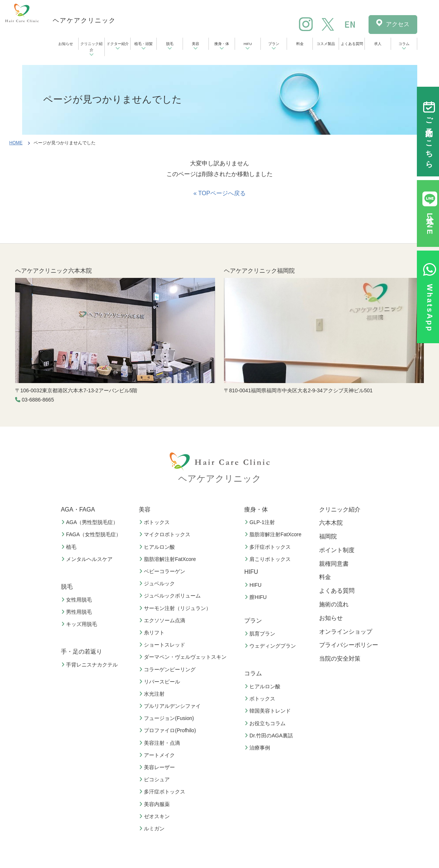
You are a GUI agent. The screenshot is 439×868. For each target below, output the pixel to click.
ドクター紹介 (118, 44)
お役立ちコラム (266, 723)
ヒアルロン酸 (158, 547)
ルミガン (153, 829)
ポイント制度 (337, 550)
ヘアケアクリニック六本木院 (53, 271)
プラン (274, 44)
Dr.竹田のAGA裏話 (269, 736)
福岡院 (328, 536)
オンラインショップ (346, 632)
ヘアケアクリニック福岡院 (259, 271)
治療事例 (258, 748)
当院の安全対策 (340, 659)
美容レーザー (158, 767)
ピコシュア (155, 779)
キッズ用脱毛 (80, 624)
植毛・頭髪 (144, 44)
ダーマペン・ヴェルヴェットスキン (184, 657)
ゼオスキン (155, 816)
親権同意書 (334, 564)
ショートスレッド (163, 645)
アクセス (398, 24)
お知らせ (66, 44)
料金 (300, 44)
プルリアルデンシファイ (171, 706)
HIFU (248, 44)
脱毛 (170, 44)
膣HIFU (257, 597)
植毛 (70, 547)
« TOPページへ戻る (219, 193)
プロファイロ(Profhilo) (168, 730)
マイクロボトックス (166, 534)
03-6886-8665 (38, 400)
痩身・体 (222, 44)
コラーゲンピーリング (168, 669)
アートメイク (158, 755)
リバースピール (160, 682)
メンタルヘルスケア (88, 559)
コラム (404, 44)
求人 (378, 44)
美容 (196, 44)
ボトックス (155, 522)
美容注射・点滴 (160, 743)
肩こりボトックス (269, 559)
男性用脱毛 (77, 612)
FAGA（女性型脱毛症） (92, 534)
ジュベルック (158, 583)
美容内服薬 (155, 804)
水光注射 (153, 694)
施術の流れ (334, 604)
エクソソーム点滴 (163, 620)
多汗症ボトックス (163, 792)
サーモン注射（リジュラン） (176, 608)
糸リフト (153, 633)
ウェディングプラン (271, 646)
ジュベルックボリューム (171, 596)
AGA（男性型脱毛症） (91, 522)
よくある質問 (352, 44)
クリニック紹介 (91, 47)
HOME (16, 143)
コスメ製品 (326, 44)
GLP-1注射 (260, 522)
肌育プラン (261, 634)
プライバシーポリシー (349, 645)
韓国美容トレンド (269, 711)
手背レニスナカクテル (90, 665)
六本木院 (331, 523)
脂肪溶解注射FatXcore (168, 559)
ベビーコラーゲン (163, 571)
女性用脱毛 (77, 600)
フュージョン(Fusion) (167, 718)
